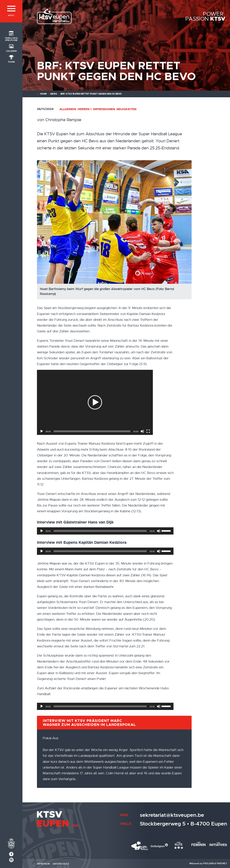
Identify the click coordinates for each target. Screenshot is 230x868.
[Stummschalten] (142, 431)
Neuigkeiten (126, 109)
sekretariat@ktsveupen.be (172, 815)
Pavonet (222, 863)
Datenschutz (61, 864)
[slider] (92, 431)
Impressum (43, 864)
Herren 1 (84, 109)
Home (43, 94)
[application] (95, 402)
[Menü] (11, 11)
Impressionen (104, 109)
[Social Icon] (11, 36)
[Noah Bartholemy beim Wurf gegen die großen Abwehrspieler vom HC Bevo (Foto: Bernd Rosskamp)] (128, 230)
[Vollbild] (148, 431)
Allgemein (68, 109)
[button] (95, 402)
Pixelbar (208, 863)
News (54, 94)
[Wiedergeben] (42, 431)
